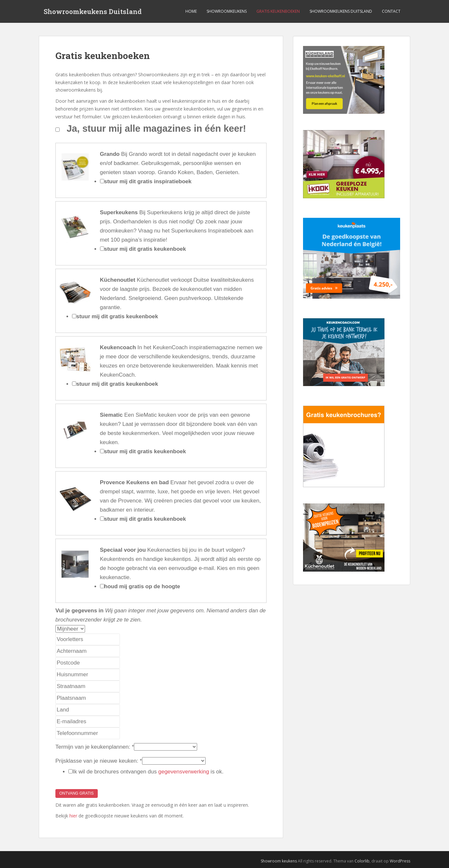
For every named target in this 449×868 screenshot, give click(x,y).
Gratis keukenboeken (278, 11)
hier (73, 816)
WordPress (400, 861)
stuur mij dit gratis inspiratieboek (148, 181)
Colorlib (362, 861)
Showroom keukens (279, 861)
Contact (391, 11)
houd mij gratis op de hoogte (142, 586)
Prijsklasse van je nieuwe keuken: (99, 761)
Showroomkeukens (227, 11)
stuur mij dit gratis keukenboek (145, 249)
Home (191, 11)
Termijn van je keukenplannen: (95, 747)
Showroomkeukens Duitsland (93, 11)
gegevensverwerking (184, 772)
